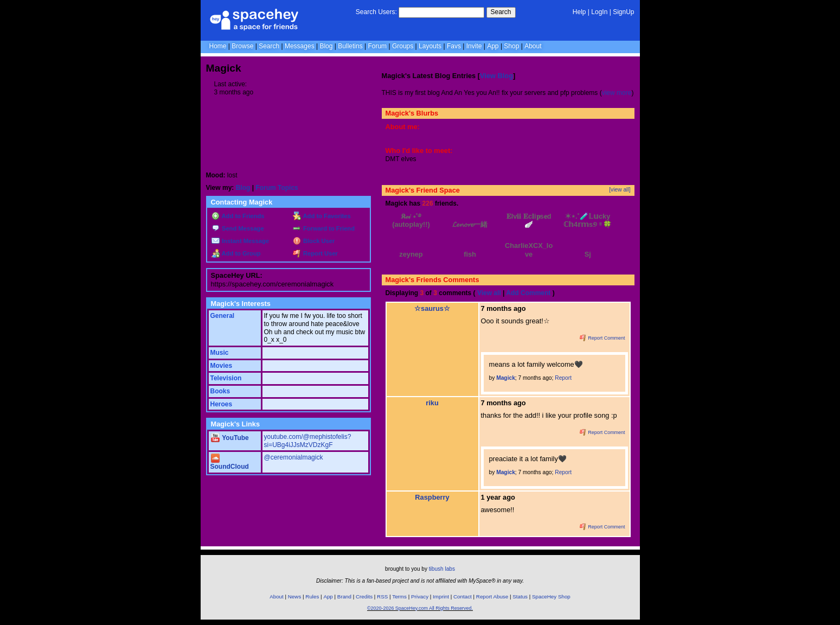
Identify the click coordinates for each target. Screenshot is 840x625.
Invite (474, 46)
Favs (454, 46)
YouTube (230, 438)
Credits (364, 597)
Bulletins (350, 46)
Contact (463, 597)
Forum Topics (277, 188)
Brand (344, 597)
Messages (300, 46)
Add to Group (236, 253)
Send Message (238, 228)
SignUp (623, 12)
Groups (403, 46)
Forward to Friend (324, 228)
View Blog (496, 76)
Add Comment (528, 293)
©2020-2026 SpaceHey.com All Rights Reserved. (420, 608)
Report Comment (602, 338)
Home (218, 46)
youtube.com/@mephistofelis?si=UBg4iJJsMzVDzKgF (308, 441)
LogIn (599, 12)
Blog (326, 46)
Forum (377, 46)
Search (501, 12)
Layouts (430, 46)
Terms (399, 597)
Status (520, 597)
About (533, 46)
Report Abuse (492, 597)
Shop (511, 46)
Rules (312, 597)
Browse (242, 46)
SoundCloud (230, 463)
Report (563, 378)
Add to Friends (238, 216)
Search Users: (376, 12)
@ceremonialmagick (294, 457)
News (295, 597)
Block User (314, 241)
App (493, 46)
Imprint (441, 597)
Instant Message (240, 241)
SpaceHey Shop (551, 597)
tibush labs (442, 569)
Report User (315, 253)
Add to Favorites (322, 216)
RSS (382, 597)
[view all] (620, 190)
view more (617, 93)
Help (579, 12)
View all (489, 293)
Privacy (420, 597)
